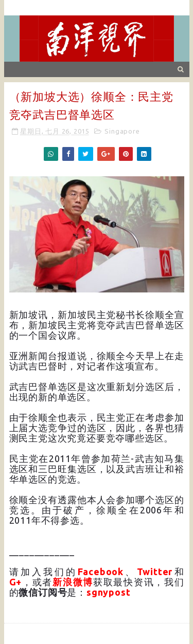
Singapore (122, 131)
